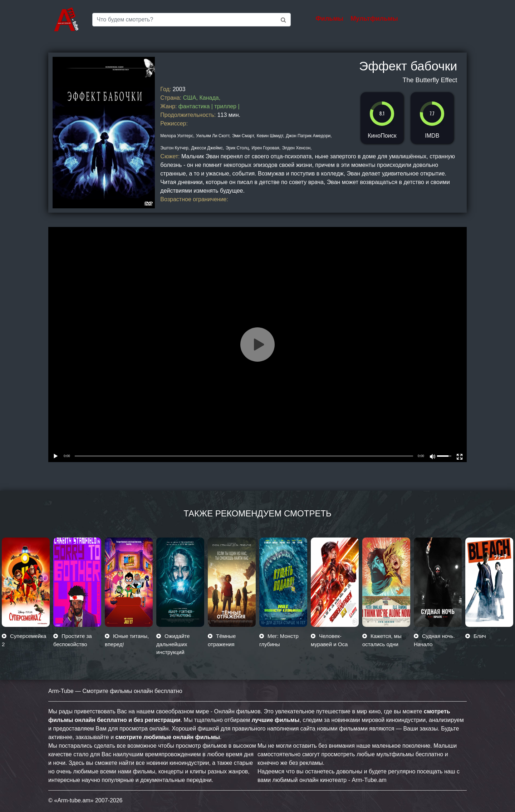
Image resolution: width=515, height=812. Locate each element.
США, (190, 98)
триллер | (227, 106)
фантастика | (197, 106)
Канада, (210, 98)
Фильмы (330, 19)
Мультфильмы (374, 19)
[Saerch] (192, 20)
